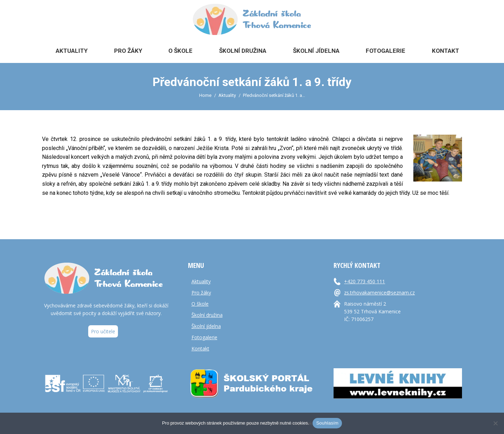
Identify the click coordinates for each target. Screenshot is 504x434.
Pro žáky (201, 293)
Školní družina (207, 315)
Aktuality (201, 281)
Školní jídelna (206, 326)
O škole (200, 304)
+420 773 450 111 (365, 281)
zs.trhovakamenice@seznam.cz (379, 293)
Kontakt (200, 348)
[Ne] (495, 423)
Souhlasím (327, 423)
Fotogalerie (204, 337)
